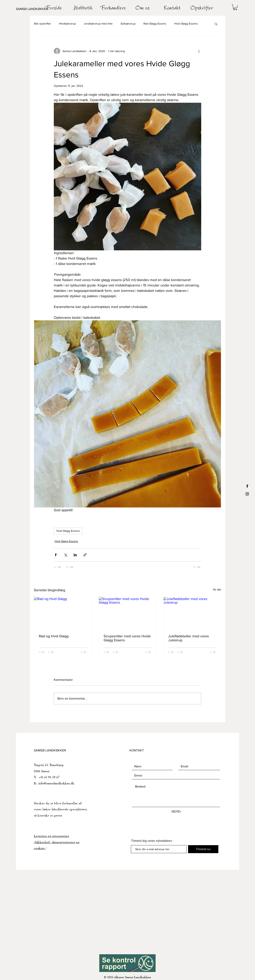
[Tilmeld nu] (203, 849)
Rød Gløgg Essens (155, 24)
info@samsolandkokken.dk (56, 783)
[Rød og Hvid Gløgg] (63, 613)
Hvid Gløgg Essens (186, 24)
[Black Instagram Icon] (247, 494)
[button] (235, 7)
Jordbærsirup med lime (98, 24)
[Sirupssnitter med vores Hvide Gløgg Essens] (128, 613)
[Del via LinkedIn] (75, 555)
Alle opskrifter (42, 24)
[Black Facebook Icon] (247, 486)
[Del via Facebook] (56, 555)
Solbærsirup (128, 24)
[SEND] (176, 811)
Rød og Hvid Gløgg (54, 636)
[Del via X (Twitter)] (65, 555)
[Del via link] (85, 555)
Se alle (217, 589)
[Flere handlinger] (199, 51)
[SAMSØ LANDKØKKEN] (36, 9)
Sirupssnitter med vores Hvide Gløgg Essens (127, 638)
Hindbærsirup (67, 24)
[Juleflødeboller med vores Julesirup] (192, 613)
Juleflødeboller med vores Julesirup (188, 638)
